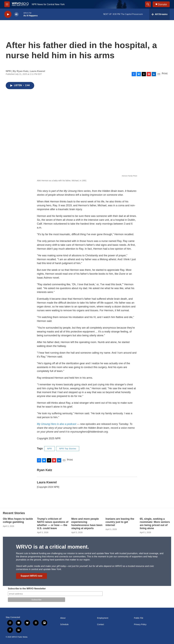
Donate (162, 4)
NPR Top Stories (68, 449)
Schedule (64, 624)
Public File (139, 618)
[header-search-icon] (148, 4)
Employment (103, 618)
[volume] (16, 14)
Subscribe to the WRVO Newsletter (27, 589)
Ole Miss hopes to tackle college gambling (18, 520)
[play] (8, 14)
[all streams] (159, 14)
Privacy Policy (140, 624)
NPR (50, 449)
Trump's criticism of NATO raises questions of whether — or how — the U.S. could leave (53, 524)
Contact (101, 624)
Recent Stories (14, 513)
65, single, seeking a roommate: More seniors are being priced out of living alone (155, 524)
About (63, 618)
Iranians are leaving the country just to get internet (120, 522)
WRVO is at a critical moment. (52, 547)
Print (165, 73)
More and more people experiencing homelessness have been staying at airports (87, 524)
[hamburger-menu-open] (7, 4)
